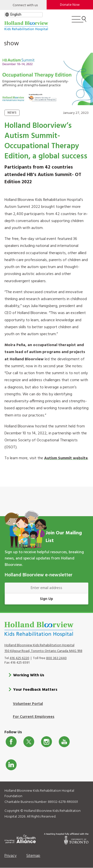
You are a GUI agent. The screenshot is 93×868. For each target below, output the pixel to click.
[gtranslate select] (24, 15)
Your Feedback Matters (35, 690)
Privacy (11, 856)
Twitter (29, 742)
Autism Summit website (66, 458)
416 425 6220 (19, 658)
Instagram (46, 742)
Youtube (64, 742)
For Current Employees (34, 717)
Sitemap (33, 856)
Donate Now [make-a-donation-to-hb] (70, 5)
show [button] (11, 43)
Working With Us (29, 675)
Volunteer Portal (28, 704)
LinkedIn (11, 765)
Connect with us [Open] (25, 5)
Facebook (11, 742)
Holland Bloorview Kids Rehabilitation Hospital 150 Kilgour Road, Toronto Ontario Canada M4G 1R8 (43, 648)
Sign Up (46, 599)
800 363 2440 (56, 658)
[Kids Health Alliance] (20, 838)
